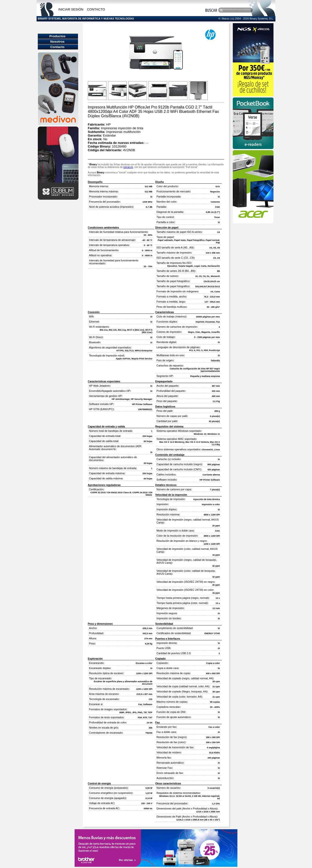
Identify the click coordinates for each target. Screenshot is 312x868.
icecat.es (128, 167)
